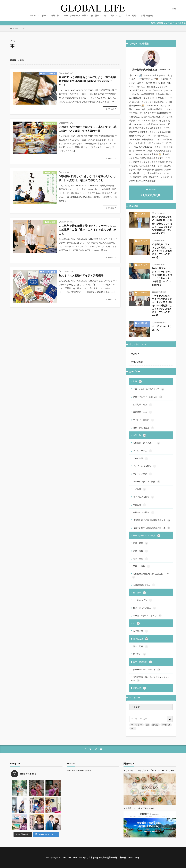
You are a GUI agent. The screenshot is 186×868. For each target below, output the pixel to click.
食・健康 (95, 15)
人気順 (21, 60)
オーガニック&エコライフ (147, 616)
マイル (133, 728)
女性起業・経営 (141, 324)
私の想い (139, 654)
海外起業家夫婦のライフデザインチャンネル (150, 679)
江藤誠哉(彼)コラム (144, 585)
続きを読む (110, 109)
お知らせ (139, 688)
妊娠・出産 (140, 559)
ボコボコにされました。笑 (162, 328)
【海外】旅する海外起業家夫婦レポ (152, 520)
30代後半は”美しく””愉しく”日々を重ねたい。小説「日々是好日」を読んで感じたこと (87, 178)
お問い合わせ (147, 15)
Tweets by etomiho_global (79, 770)
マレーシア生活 (142, 474)
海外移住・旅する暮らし (147, 443)
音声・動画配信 (142, 662)
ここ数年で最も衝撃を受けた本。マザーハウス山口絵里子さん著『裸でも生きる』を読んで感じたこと (88, 230)
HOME (15, 28)
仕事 (44, 15)
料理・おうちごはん (145, 608)
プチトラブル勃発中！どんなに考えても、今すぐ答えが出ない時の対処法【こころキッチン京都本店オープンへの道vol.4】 (162, 305)
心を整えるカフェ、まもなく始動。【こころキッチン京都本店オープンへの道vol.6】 (162, 251)
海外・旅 (55, 15)
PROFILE (35, 15)
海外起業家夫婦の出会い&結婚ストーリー (152, 576)
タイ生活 (139, 489)
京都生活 (139, 505)
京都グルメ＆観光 (143, 513)
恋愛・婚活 (140, 543)
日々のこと (116, 15)
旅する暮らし (166, 725)
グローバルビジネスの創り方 (149, 389)
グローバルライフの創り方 (148, 397)
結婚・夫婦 (140, 551)
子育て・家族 (141, 566)
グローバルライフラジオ (147, 670)
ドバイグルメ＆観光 (145, 466)
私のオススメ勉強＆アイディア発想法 (81, 275)
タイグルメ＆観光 (143, 497)
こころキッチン (141, 215)
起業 (147, 725)
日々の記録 (51, 123)
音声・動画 (131, 15)
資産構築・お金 (142, 412)
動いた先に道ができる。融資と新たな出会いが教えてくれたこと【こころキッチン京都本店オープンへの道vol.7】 (162, 225)
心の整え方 (140, 631)
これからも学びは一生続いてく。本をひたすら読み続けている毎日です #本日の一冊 (88, 129)
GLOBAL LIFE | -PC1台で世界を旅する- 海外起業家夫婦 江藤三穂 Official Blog (102, 857)
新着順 (13, 60)
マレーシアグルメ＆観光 (147, 482)
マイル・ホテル (142, 451)
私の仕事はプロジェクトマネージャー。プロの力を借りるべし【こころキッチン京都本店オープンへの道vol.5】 (162, 276)
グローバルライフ (136, 725)
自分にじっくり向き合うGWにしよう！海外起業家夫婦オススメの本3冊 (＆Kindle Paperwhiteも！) (87, 81)
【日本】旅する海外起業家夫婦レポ (152, 528)
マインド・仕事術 (49, 73)
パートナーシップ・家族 (75, 15)
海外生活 (155, 725)
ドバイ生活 (140, 459)
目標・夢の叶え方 (143, 428)
